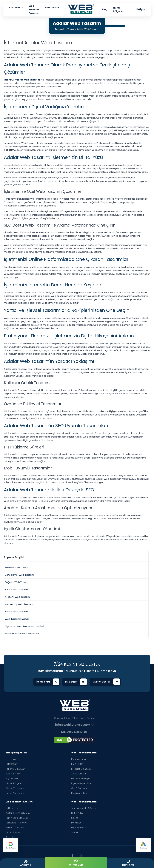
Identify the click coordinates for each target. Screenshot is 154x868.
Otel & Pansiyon (79, 788)
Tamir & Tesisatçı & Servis (84, 808)
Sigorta (75, 818)
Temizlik (10, 837)
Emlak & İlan (77, 764)
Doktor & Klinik (13, 832)
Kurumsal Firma (79, 759)
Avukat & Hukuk (79, 774)
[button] (128, 863)
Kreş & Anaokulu (79, 793)
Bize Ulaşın (11, 759)
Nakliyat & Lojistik (14, 808)
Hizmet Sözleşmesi (15, 793)
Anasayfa (60, 29)
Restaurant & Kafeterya (17, 823)
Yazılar (71, 29)
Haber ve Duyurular (15, 769)
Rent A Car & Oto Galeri (17, 818)
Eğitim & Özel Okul (15, 828)
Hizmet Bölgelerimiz (16, 783)
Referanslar (11, 764)
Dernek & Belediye (80, 778)
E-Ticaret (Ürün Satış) (81, 769)
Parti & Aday (77, 813)
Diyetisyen (76, 823)
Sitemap (75, 832)
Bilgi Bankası (12, 778)
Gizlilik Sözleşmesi (15, 788)
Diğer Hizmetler (79, 828)
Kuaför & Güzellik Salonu (18, 813)
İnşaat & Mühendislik (81, 783)
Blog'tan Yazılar (13, 774)
